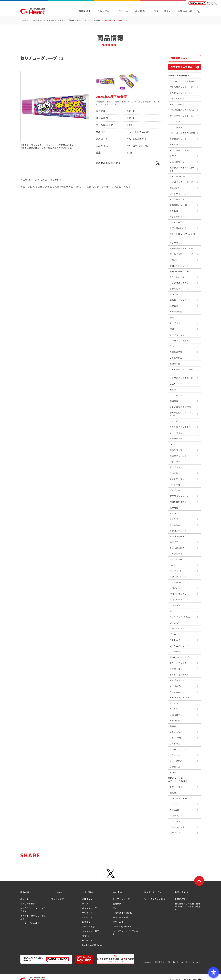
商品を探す (85, 11)
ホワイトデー (88, 913)
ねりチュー (87, 940)
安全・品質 (118, 922)
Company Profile (122, 926)
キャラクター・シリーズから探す (33, 910)
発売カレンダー (59, 899)
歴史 (115, 908)
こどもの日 (87, 917)
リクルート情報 (120, 917)
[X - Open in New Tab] (198, 11)
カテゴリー (122, 11)
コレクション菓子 (91, 931)
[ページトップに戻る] (199, 881)
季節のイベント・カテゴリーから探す (65, 20)
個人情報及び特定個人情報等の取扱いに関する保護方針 (188, 906)
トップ (25, 20)
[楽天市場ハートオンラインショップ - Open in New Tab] (84, 959)
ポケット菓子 (94, 20)
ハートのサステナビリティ (157, 899)
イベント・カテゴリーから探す (33, 917)
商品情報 (37, 20)
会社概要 (117, 903)
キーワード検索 (28, 903)
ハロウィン (87, 899)
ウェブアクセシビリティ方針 (126, 933)
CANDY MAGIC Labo (92, 945)
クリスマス (87, 903)
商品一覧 (25, 899)
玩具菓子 (86, 922)
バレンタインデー (91, 908)
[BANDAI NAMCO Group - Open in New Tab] (46, 959)
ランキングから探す (30, 923)
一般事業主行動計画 (122, 913)
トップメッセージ (121, 899)
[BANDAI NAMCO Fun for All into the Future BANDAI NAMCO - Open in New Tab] (203, 4)
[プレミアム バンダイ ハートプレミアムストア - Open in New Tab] (116, 959)
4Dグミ (86, 936)
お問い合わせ (181, 899)
